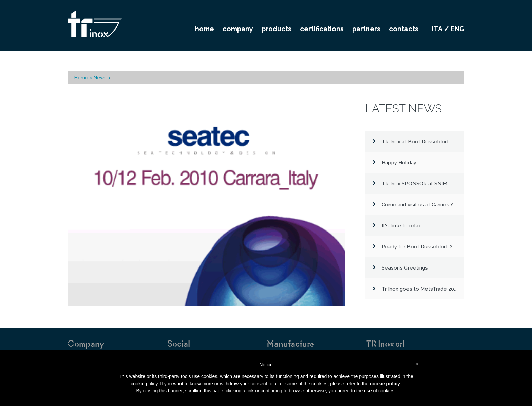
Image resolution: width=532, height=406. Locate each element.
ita (437, 29)
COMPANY (238, 29)
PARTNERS (366, 29)
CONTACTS (404, 29)
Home (81, 78)
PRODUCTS (277, 29)
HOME (205, 29)
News (100, 78)
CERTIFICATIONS (322, 29)
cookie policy (385, 384)
